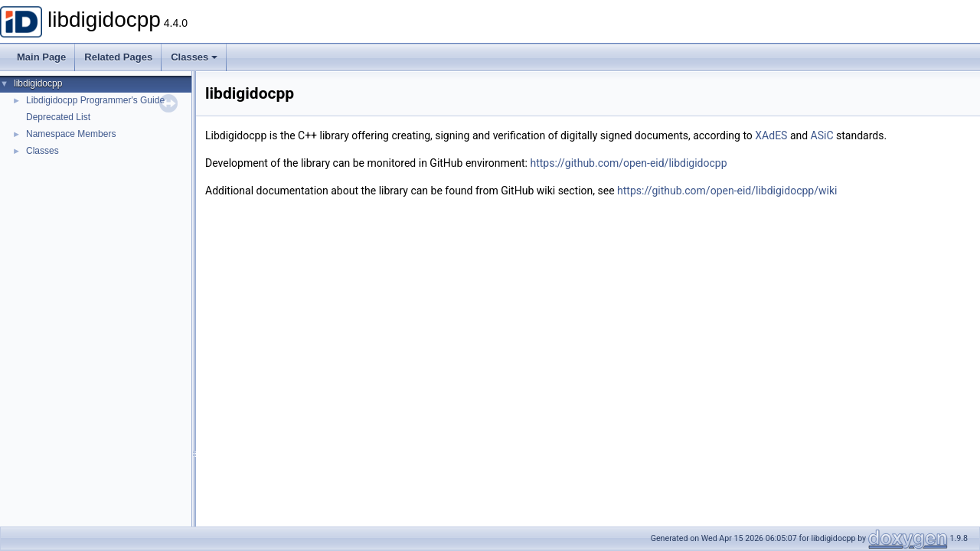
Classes (194, 57)
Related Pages (118, 57)
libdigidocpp (38, 83)
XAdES (771, 135)
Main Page (41, 57)
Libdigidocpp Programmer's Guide (95, 100)
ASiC (822, 135)
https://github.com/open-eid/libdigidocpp (628, 163)
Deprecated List (58, 117)
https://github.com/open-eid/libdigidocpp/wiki (727, 191)
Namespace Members (71, 134)
